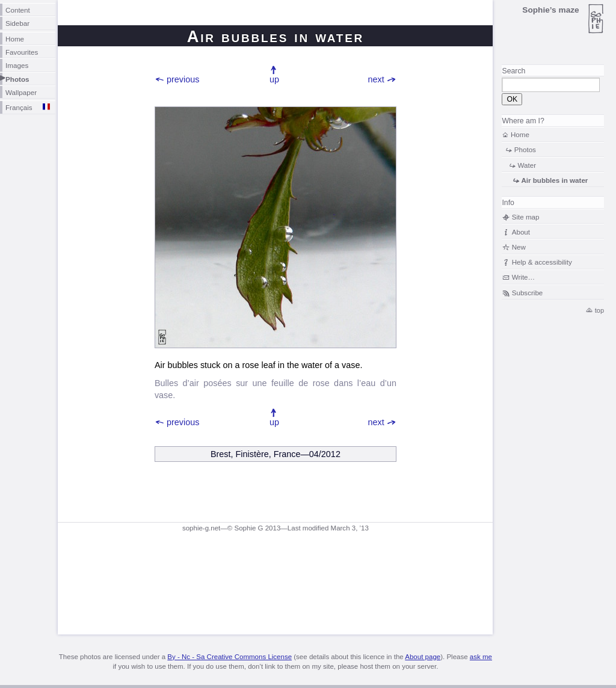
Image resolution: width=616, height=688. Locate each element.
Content (18, 10)
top (599, 310)
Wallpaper (21, 92)
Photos (17, 79)
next (376, 79)
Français (19, 107)
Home (15, 39)
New (519, 247)
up (274, 79)
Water (527, 165)
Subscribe (528, 293)
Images (17, 65)
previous (183, 79)
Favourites (22, 52)
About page (423, 657)
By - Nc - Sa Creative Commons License (229, 657)
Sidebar (17, 23)
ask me (481, 657)
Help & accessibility (542, 262)
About (521, 232)
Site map (526, 217)
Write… (523, 277)
